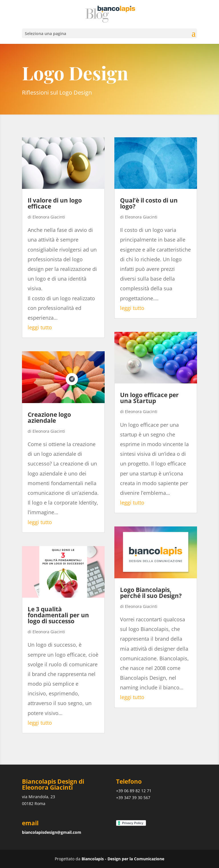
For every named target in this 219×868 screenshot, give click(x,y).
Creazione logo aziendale (49, 417)
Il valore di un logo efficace (55, 203)
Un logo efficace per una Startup (149, 398)
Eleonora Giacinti (49, 217)
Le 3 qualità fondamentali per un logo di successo (58, 615)
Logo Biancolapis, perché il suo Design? (151, 593)
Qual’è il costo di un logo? (149, 203)
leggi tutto (40, 327)
